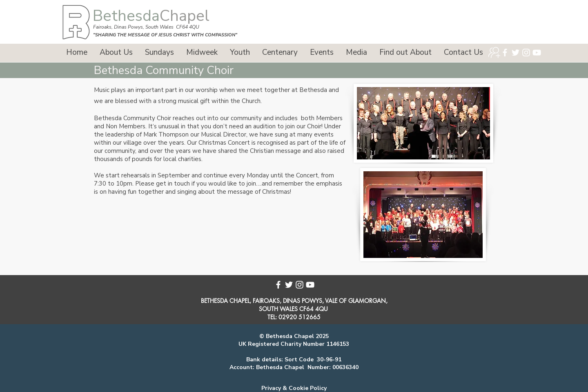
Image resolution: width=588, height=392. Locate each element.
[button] (116, 53)
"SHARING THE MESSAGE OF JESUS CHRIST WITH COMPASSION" (165, 35)
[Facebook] (505, 53)
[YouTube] (537, 53)
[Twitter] (516, 53)
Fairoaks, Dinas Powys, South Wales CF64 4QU (146, 27)
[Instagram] (526, 53)
